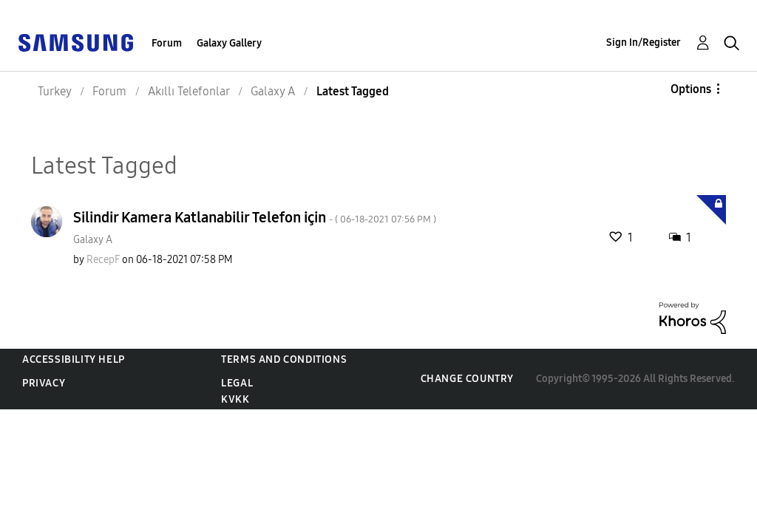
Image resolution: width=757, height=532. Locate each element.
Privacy (44, 383)
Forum (167, 43)
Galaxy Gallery (229, 43)
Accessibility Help (74, 359)
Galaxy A (93, 240)
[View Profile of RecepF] (103, 260)
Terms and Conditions (284, 359)
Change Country (467, 379)
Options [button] (691, 89)
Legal (237, 383)
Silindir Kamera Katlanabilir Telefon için (255, 217)
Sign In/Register (644, 42)
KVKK (235, 399)
